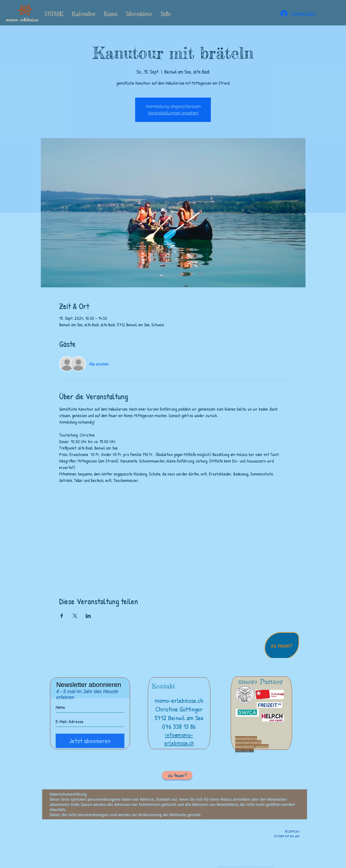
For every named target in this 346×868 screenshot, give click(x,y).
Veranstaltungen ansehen (173, 113)
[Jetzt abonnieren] (90, 741)
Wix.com (295, 836)
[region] (282, 646)
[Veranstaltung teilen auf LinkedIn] (88, 616)
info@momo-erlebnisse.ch (179, 739)
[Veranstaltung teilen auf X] (75, 616)
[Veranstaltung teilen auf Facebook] (62, 616)
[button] (111, 14)
